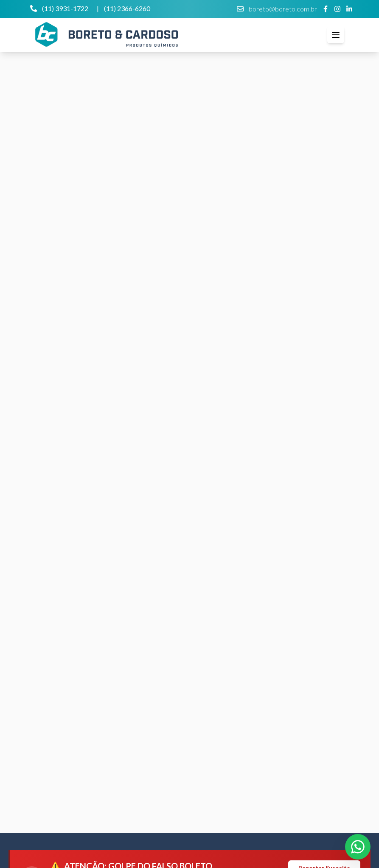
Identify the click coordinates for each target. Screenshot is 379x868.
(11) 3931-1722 (59, 8)
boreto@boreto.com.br (277, 9)
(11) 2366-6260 (127, 8)
